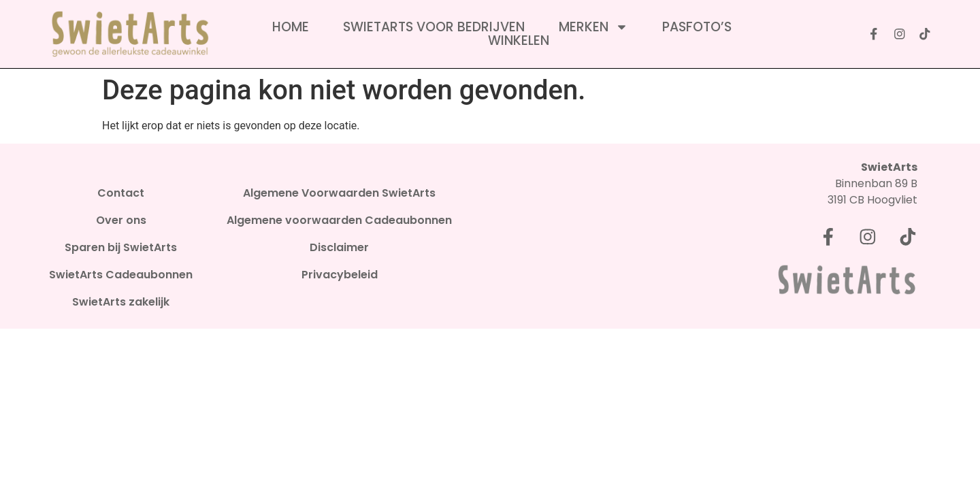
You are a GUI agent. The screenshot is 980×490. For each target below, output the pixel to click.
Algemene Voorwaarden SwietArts (339, 193)
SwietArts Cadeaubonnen (121, 275)
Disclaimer (339, 248)
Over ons (121, 220)
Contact (121, 193)
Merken (593, 27)
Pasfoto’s (697, 27)
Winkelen (519, 41)
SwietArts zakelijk (121, 302)
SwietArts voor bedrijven (434, 27)
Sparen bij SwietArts (121, 248)
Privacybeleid (340, 275)
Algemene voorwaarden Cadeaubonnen (339, 220)
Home (291, 27)
